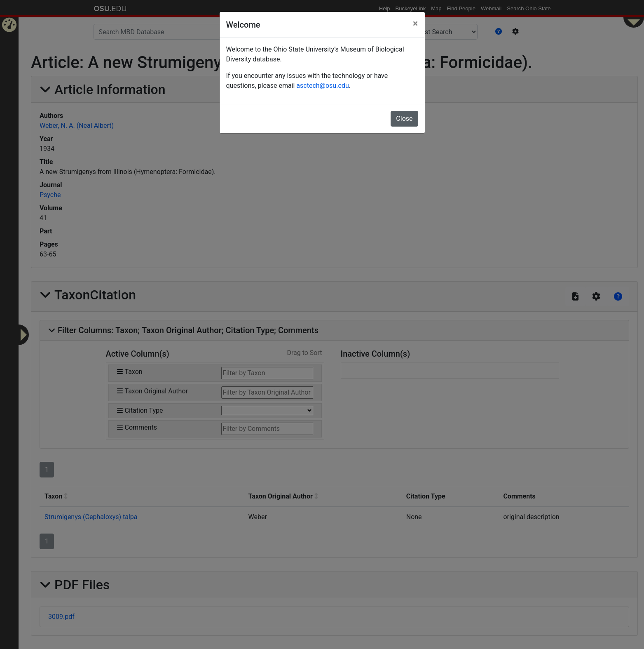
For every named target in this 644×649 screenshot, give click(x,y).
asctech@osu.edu (322, 86)
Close (404, 119)
